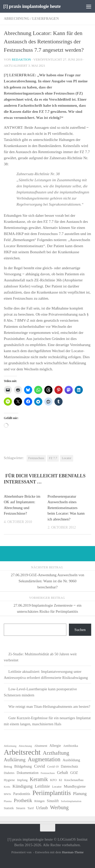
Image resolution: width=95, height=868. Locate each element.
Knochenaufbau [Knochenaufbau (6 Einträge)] (74, 780)
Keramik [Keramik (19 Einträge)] (39, 779)
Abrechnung (17, 19)
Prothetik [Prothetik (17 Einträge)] (23, 800)
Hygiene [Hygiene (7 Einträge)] (9, 780)
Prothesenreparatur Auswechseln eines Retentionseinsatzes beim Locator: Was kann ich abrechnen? (66, 508)
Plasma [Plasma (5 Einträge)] (8, 801)
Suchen (80, 630)
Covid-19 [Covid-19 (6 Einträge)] (53, 767)
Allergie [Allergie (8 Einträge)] (55, 746)
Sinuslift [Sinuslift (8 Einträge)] (53, 801)
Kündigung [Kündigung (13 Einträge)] (22, 786)
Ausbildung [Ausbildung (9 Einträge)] (71, 760)
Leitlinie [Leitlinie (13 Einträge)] (42, 786)
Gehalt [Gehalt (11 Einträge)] (62, 773)
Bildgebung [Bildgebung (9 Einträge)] (23, 766)
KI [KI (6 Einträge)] (60, 780)
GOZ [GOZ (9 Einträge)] (74, 773)
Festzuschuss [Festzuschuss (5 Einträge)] (48, 773)
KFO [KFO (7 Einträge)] (53, 780)
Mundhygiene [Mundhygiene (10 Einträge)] (75, 786)
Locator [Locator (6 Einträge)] (57, 787)
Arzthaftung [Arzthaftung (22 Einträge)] (56, 753)
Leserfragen (45, 19)
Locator (66, 458)
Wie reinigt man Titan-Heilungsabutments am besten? (49, 707)
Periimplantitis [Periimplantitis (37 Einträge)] (52, 793)
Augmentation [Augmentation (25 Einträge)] (44, 759)
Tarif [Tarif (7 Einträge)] (31, 808)
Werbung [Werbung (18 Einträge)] (59, 807)
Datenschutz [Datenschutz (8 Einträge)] (70, 766)
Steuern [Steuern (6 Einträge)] (21, 808)
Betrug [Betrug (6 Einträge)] (8, 767)
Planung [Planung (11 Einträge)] (80, 794)
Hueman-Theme (73, 852)
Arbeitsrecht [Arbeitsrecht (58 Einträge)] (22, 752)
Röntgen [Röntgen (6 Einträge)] (40, 801)
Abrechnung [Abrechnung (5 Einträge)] (25, 746)
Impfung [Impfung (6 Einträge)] (22, 780)
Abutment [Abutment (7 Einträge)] (41, 746)
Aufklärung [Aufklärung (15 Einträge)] (15, 760)
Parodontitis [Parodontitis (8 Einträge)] (22, 794)
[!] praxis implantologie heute (32, 6)
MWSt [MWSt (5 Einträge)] (7, 794)
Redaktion (21, 59)
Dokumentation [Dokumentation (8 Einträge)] (28, 773)
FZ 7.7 (53, 458)
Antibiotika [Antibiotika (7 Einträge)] (71, 746)
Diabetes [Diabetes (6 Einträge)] (9, 773)
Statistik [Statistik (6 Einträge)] (9, 808)
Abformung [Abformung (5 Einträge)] (10, 746)
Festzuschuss (36, 458)
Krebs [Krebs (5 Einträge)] (7, 787)
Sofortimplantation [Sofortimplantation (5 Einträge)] (71, 801)
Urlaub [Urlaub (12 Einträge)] (42, 808)
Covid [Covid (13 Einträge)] (39, 766)
